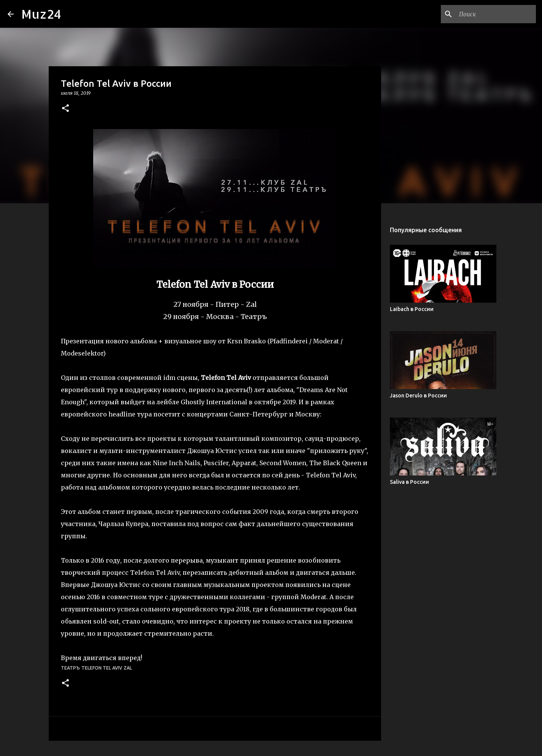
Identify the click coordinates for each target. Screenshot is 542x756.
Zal (128, 668)
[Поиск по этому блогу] (496, 14)
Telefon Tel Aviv (102, 668)
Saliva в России (409, 482)
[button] (65, 109)
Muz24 (41, 14)
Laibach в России (412, 309)
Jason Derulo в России (418, 396)
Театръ (70, 668)
